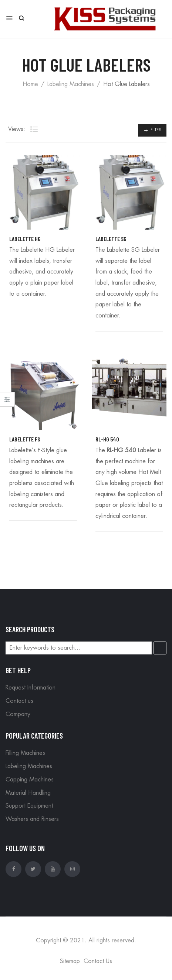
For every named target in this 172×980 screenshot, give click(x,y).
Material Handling (28, 793)
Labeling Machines (71, 84)
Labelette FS (25, 439)
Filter (156, 130)
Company (18, 714)
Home (30, 84)
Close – (7, 402)
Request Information (31, 688)
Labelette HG (25, 239)
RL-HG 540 (107, 439)
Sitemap (70, 961)
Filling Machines (25, 753)
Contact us (19, 701)
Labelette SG (111, 239)
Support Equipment (29, 806)
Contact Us (98, 961)
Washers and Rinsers (32, 819)
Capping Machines (30, 780)
